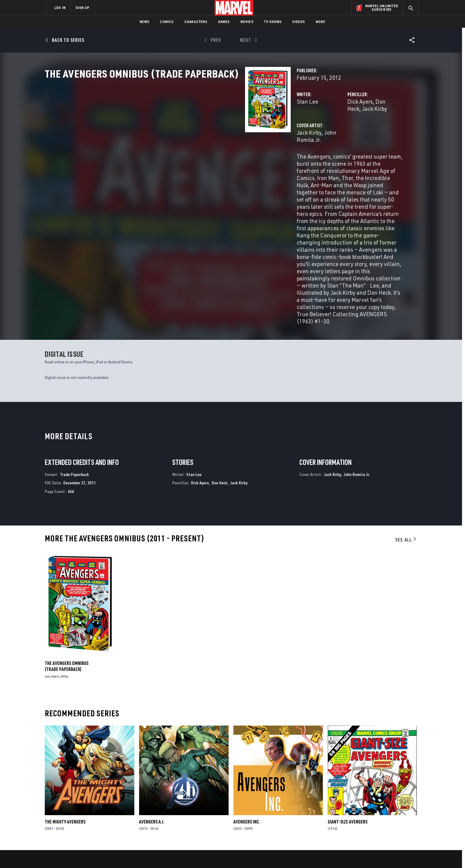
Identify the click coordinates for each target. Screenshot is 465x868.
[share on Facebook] (348, 804)
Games (224, 22)
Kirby (64, 588)
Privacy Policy (119, 854)
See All (406, 451)
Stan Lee (167, 128)
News (145, 22)
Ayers (55, 588)
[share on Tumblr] (397, 803)
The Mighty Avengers (65, 733)
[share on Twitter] (364, 803)
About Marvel (109, 788)
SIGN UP (82, 8)
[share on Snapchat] (364, 816)
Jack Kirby (344, 128)
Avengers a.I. (152, 733)
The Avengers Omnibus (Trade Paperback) (67, 578)
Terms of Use (92, 854)
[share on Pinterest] (380, 816)
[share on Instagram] (380, 803)
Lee (47, 588)
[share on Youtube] (347, 816)
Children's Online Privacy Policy (252, 854)
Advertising (164, 788)
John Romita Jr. (203, 152)
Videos (298, 22)
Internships (107, 814)
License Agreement (298, 854)
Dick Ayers (290, 128)
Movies (247, 22)
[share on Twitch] (397, 816)
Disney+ (159, 797)
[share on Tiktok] (347, 829)
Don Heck (317, 128)
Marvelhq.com (166, 805)
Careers (103, 805)
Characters (196, 22)
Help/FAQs (105, 797)
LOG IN (60, 8)
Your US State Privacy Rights (159, 854)
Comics (167, 22)
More (321, 22)
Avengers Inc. (247, 733)
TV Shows (273, 22)
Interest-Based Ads (335, 854)
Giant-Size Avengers (348, 733)
